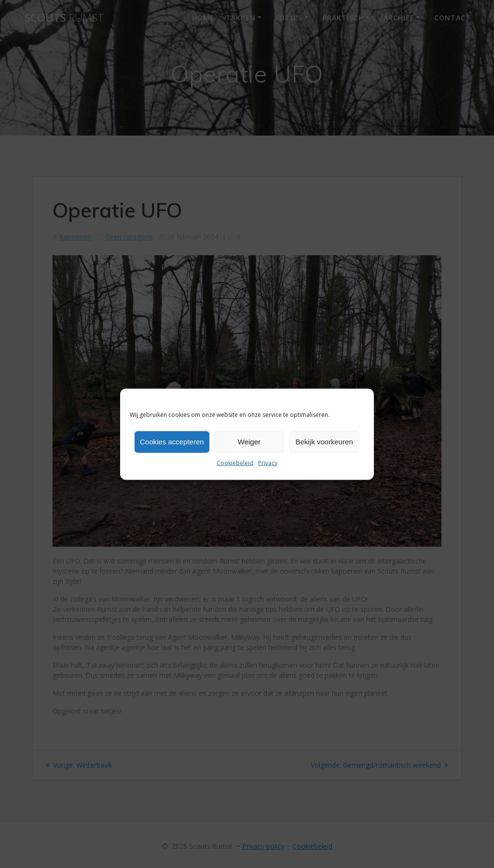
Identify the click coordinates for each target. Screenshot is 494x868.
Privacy (268, 462)
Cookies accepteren (172, 442)
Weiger (249, 442)
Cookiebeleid (235, 462)
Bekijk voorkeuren (324, 442)
